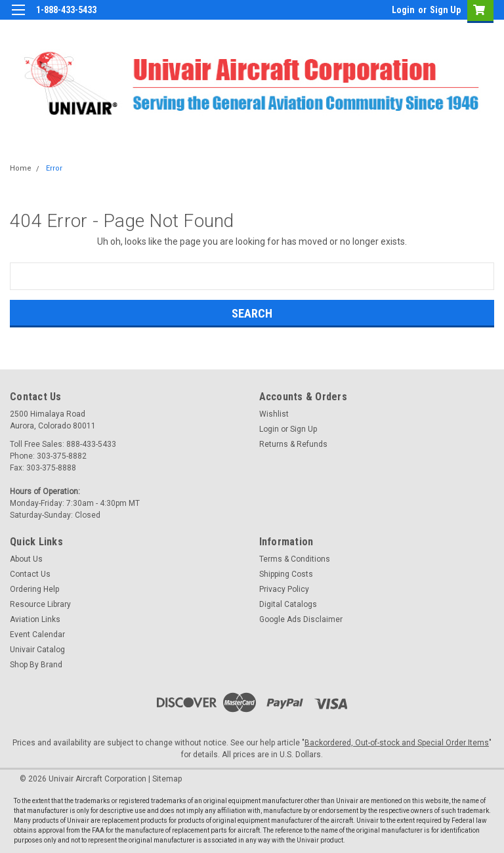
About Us (26, 559)
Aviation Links (35, 619)
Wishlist (274, 414)
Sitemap (167, 779)
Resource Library (40, 604)
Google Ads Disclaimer (301, 619)
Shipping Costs (286, 574)
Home (21, 168)
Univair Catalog (37, 650)
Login (403, 10)
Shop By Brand (36, 665)
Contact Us (30, 574)
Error (54, 168)
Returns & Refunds (293, 444)
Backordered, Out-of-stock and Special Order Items (397, 743)
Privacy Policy (284, 589)
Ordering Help (34, 589)
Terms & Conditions (295, 559)
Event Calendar (37, 635)
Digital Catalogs (288, 604)
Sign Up (445, 10)
